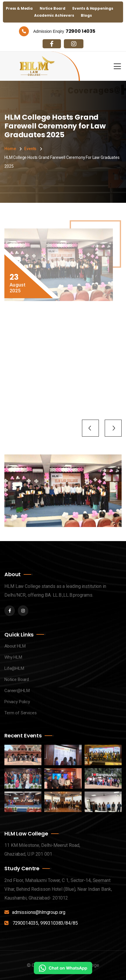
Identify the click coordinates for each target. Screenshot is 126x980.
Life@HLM (14, 668)
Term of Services (20, 713)
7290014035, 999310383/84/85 (45, 923)
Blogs (86, 15)
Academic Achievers (54, 15)
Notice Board (52, 8)
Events (30, 149)
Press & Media (19, 8)
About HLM (15, 646)
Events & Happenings (93, 8)
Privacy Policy (17, 702)
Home (10, 149)
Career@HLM (17, 691)
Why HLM (13, 657)
